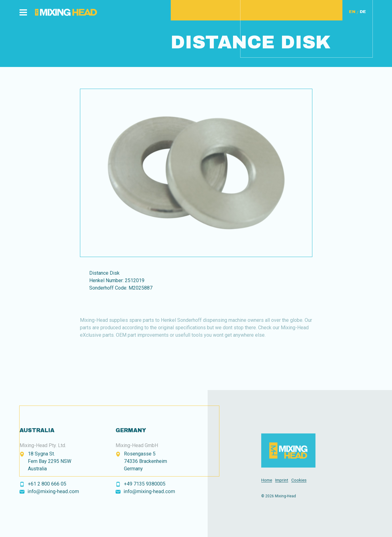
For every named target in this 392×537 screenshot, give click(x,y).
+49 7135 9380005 (145, 484)
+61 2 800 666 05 (47, 484)
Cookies (299, 480)
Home (267, 480)
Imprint (282, 480)
